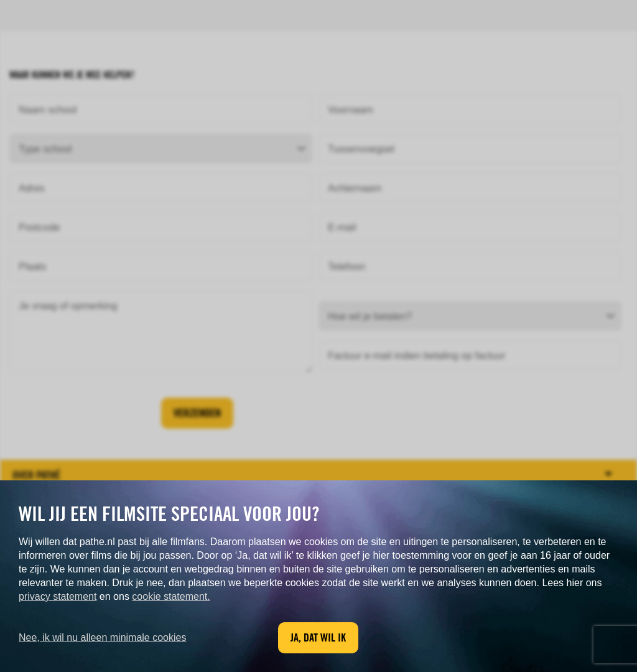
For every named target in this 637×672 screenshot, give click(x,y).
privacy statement (58, 596)
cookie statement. (171, 596)
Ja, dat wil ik (318, 637)
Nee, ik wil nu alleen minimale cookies (102, 637)
